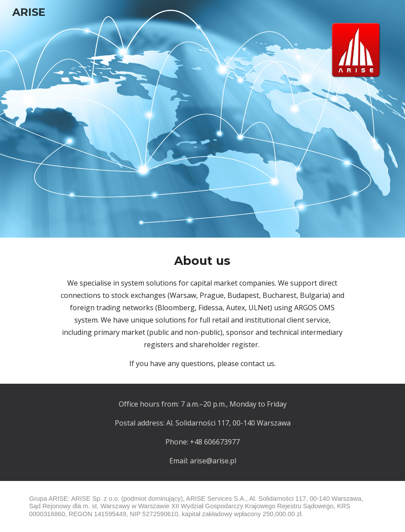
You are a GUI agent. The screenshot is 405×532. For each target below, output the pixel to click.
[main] (202, 311)
